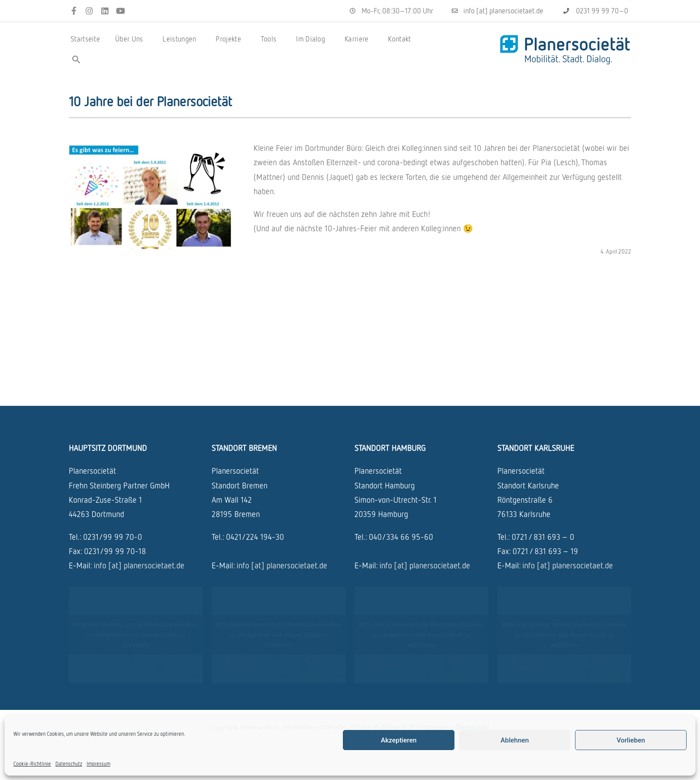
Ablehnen (515, 740)
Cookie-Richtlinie (32, 764)
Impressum (98, 764)
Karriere (359, 39)
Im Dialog (313, 39)
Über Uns (131, 39)
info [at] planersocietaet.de (139, 565)
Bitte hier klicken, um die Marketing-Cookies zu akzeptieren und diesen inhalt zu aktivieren (135, 634)
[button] (76, 59)
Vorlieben (631, 740)
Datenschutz (69, 764)
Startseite (85, 39)
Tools (271, 39)
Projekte (230, 39)
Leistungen (181, 39)
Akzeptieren (399, 740)
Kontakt (399, 39)
